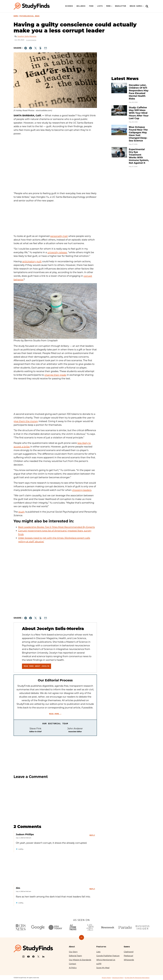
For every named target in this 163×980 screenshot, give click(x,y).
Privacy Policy (106, 978)
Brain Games (136, 6)
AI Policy (73, 968)
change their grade (55, 375)
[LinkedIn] (43, 957)
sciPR (99, 964)
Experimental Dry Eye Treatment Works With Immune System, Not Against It (139, 156)
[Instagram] (23, 957)
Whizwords (129, 960)
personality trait (59, 236)
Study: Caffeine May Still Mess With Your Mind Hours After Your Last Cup (139, 113)
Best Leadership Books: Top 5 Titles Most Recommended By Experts (56, 527)
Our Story (73, 952)
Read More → (55, 714)
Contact (73, 964)
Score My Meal (103, 968)
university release (57, 252)
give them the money (26, 421)
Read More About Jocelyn (37, 666)
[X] (38, 957)
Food (91, 6)
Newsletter (121, 6)
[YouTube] (28, 957)
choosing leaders (82, 490)
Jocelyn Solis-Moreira (27, 36)
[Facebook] (33, 957)
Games (127, 947)
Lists (100, 6)
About (72, 947)
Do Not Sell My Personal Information (137, 978)
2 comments (31, 40)
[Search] (147, 6)
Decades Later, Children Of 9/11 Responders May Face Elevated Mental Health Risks (139, 92)
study (22, 512)
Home (16, 16)
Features (101, 947)
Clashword (129, 952)
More (108, 6)
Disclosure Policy (118, 978)
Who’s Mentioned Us (106, 960)
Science (69, 6)
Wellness (81, 6)
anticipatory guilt (32, 261)
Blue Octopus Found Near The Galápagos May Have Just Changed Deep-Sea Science (138, 134)
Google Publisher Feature (108, 956)
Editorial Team (75, 956)
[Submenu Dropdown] (112, 6)
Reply (92, 835)
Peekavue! (129, 956)
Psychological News (30, 16)
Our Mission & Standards (80, 960)
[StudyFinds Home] (32, 6)
